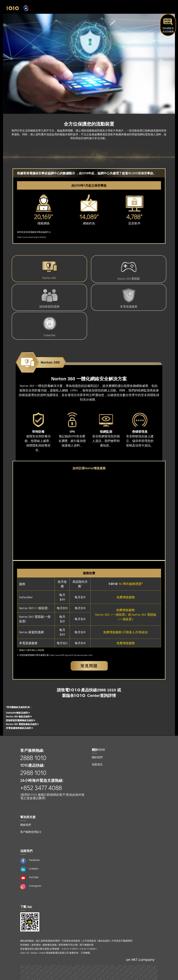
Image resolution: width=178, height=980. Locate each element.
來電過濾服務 (129, 297)
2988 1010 (106, 690)
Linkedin (34, 868)
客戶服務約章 (87, 945)
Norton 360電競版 (129, 269)
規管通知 (36, 945)
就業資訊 (97, 764)
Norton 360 (49, 269)
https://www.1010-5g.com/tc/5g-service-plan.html (71, 655)
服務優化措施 (50, 945)
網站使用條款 (28, 941)
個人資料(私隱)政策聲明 (48, 941)
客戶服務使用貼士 (31, 832)
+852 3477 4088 (41, 788)
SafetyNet (49, 326)
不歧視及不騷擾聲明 (122, 941)
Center (87, 695)
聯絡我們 (26, 825)
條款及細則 (104, 941)
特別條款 (25, 945)
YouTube (34, 877)
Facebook (34, 860)
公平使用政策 (89, 941)
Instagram (35, 886)
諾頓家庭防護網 (49, 297)
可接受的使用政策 (71, 941)
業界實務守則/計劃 (68, 945)
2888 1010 (33, 758)
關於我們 (97, 757)
